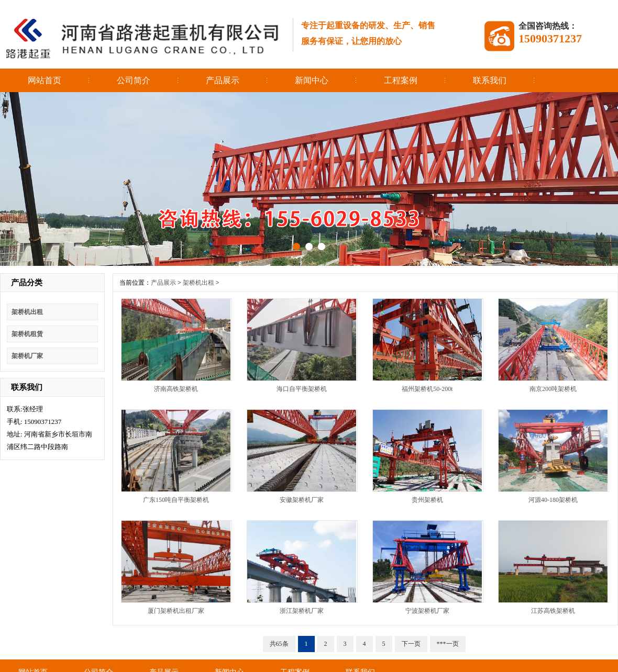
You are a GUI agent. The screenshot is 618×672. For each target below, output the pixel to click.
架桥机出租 (27, 312)
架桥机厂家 (27, 356)
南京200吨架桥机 (553, 389)
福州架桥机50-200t (427, 389)
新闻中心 (312, 80)
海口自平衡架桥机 (302, 389)
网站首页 (45, 80)
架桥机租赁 (27, 334)
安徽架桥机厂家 (302, 500)
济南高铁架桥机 (176, 389)
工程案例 (401, 80)
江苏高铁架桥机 (553, 611)
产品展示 (223, 80)
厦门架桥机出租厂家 (176, 611)
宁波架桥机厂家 (427, 611)
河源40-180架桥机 (553, 500)
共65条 (279, 644)
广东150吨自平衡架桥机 (176, 500)
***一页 (448, 644)
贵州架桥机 (427, 500)
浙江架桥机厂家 (302, 611)
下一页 (411, 644)
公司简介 (134, 80)
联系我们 (490, 80)
